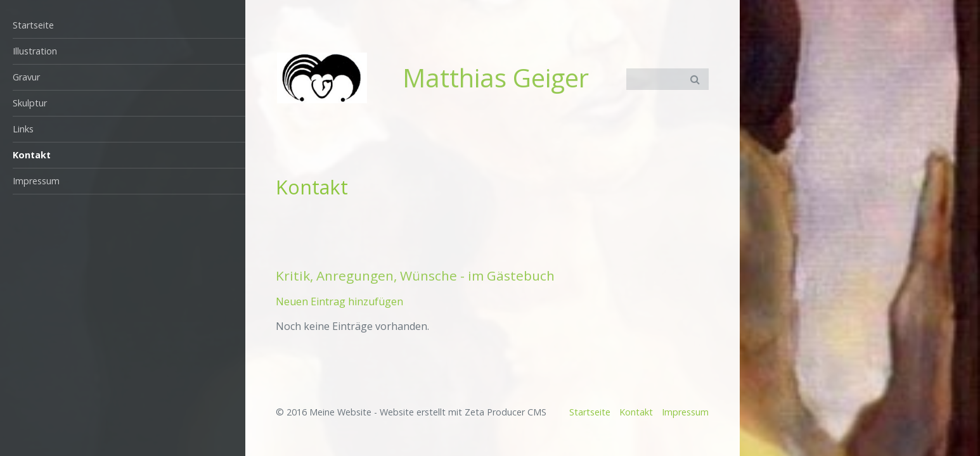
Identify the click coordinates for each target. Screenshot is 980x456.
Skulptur (30, 103)
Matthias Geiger (496, 78)
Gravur (26, 77)
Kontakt (32, 155)
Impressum (36, 181)
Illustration (35, 51)
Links (23, 129)
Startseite (33, 25)
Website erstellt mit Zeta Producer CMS (463, 412)
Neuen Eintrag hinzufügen (339, 301)
